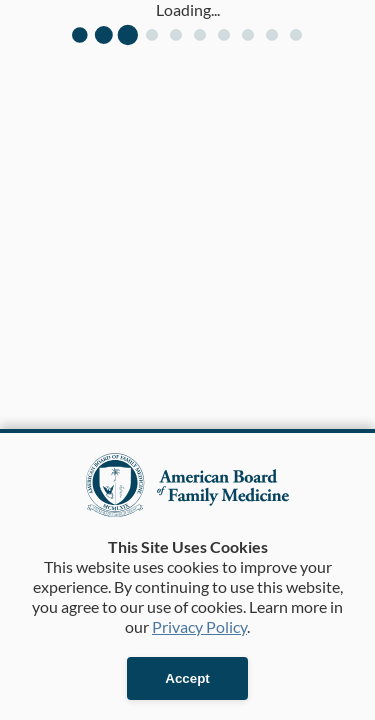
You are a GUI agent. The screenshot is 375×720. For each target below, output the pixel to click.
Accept (187, 678)
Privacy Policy (199, 626)
